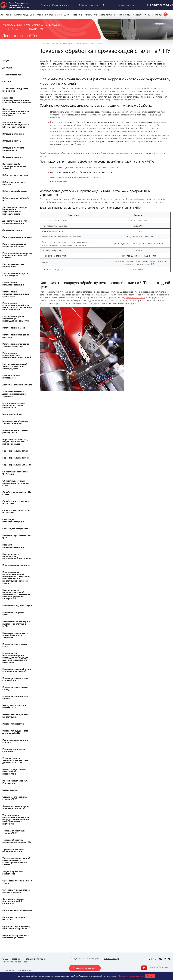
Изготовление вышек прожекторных (13, 265)
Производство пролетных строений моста (15, 679)
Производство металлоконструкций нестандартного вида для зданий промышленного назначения (15, 658)
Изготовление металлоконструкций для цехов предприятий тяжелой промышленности (17, 306)
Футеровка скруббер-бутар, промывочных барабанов (17, 927)
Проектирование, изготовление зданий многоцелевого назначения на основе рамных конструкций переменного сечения (16, 577)
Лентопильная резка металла (17, 385)
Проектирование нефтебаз (16, 565)
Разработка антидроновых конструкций (16, 716)
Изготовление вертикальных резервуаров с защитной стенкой (17, 255)
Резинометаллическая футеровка (14, 750)
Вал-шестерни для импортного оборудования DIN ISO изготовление (16, 125)
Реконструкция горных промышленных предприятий (14, 772)
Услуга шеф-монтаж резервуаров (13, 873)
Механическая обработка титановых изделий (15, 422)
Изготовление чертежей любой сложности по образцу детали (15, 366)
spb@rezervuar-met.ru (135, 298)
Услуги (53, 43)
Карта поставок (107, 15)
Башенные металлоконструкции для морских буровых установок (17, 100)
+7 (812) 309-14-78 (161, 5)
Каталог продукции (24, 15)
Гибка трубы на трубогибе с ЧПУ (17, 199)
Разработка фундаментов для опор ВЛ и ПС (15, 732)
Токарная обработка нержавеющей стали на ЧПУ (17, 841)
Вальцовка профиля (12, 157)
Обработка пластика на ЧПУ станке (17, 493)
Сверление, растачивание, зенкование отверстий (16, 807)
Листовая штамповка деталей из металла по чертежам (14, 394)
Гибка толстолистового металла (14, 183)
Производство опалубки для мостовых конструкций (17, 670)
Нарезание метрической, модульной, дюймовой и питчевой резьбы (15, 442)
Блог (66, 15)
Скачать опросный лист (85, 968)
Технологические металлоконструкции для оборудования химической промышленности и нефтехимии (16, 819)
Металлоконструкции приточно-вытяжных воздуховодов (14, 405)
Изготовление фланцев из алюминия (16, 336)
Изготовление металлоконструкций (13, 284)
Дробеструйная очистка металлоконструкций (15, 222)
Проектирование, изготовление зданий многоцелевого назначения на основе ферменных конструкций (16, 594)
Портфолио (77, 15)
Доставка (7, 68)
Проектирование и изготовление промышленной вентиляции (17, 556)
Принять (150, 976)
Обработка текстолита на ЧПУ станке (15, 502)
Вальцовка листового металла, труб (13, 149)
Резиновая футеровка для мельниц (15, 741)
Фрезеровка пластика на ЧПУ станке (17, 882)
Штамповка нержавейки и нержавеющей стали (16, 937)
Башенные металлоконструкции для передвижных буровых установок (16, 112)
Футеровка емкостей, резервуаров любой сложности (13, 901)
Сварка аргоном (10, 790)
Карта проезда (112, 958)
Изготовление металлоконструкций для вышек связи (16, 294)
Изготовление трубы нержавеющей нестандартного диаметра (16, 319)
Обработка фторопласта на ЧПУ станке (16, 511)
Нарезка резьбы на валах (15, 451)
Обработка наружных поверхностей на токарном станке (16, 483)
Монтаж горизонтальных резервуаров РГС (15, 431)
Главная (43, 43)
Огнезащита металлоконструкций (13, 521)
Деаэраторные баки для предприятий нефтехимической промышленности (15, 211)
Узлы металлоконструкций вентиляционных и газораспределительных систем (16, 861)
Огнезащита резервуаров (15, 529)
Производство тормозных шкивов (15, 697)
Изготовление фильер (14, 328)
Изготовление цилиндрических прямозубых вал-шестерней (17, 355)
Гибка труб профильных (15, 191)
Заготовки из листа (12, 230)
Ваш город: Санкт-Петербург (55, 5)
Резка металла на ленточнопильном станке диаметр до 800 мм (15, 760)
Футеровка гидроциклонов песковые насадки (16, 891)
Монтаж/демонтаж (12, 75)
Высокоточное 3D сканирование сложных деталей (14, 166)
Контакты (157, 15)
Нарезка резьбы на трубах (16, 458)
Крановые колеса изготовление (11, 377)
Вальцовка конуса (12, 141)
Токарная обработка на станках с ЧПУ (14, 832)
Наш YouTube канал (160, 967)
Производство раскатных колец (15, 688)
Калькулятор (91, 15)
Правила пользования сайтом (17, 970)
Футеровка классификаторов (17, 910)
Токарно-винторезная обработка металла (13, 850)
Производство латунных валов (15, 645)
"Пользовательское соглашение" (131, 976)
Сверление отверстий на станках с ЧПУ (15, 798)
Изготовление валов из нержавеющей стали (14, 245)
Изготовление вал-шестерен (17, 237)
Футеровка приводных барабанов (14, 918)
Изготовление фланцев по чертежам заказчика (16, 345)
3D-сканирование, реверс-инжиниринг (16, 90)
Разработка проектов (13, 724)
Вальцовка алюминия (13, 134)
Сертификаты (124, 15)
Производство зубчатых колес (14, 614)
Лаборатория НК (141, 15)
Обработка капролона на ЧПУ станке (15, 473)
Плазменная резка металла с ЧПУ (17, 537)
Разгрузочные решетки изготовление (14, 707)
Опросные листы (44, 15)
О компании (6, 15)
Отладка (7, 82)
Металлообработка (12, 414)
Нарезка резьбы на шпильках (17, 465)
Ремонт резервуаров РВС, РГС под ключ (15, 782)
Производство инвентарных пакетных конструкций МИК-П (16, 624)
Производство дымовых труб (17, 605)
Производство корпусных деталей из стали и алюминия (15, 635)
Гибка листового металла (15, 175)
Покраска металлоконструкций (13, 546)
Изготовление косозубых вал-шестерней (15, 274)
